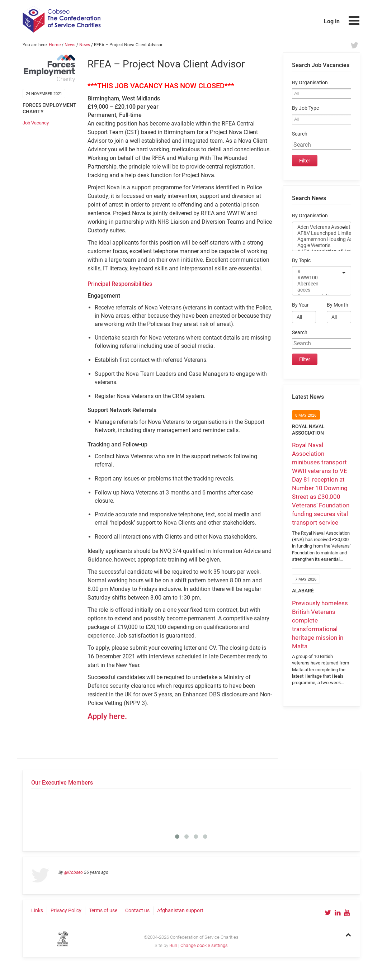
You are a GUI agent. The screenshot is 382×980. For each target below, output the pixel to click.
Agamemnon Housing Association (317, 239)
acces (317, 290)
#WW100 (317, 278)
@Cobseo (74, 872)
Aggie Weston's (317, 245)
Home (55, 45)
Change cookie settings (204, 945)
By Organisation (310, 83)
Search (300, 134)
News (70, 45)
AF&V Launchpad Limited (317, 233)
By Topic (301, 261)
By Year (300, 305)
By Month (338, 305)
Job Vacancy (36, 123)
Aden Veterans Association (317, 227)
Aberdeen (317, 284)
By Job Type (305, 108)
